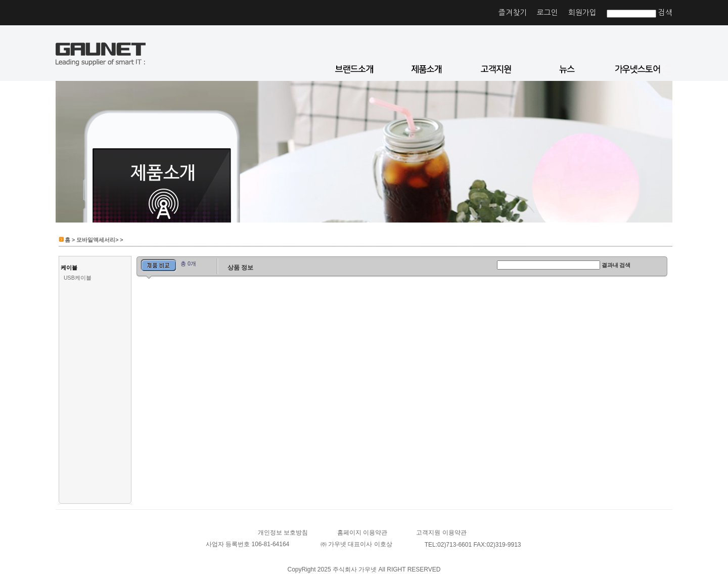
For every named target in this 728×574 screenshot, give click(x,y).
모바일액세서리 (96, 240)
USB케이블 (78, 278)
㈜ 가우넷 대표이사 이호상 (356, 544)
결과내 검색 (616, 265)
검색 (665, 12)
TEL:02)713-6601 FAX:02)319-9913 (473, 545)
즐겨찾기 (513, 12)
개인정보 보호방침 (283, 533)
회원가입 (582, 12)
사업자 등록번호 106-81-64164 (247, 544)
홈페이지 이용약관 (362, 533)
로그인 (548, 12)
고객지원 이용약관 (441, 533)
